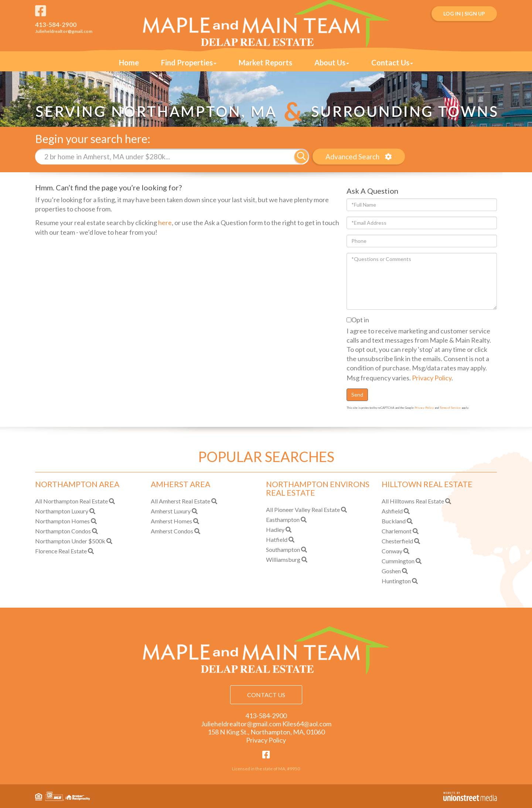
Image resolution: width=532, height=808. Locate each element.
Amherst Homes (171, 521)
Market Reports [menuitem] (265, 62)
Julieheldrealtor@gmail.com (64, 31)
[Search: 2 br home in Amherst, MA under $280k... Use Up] (165, 157)
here (165, 222)
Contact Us (266, 695)
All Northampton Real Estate (71, 501)
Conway (392, 551)
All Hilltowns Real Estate (413, 501)
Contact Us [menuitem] (392, 62)
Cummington (398, 561)
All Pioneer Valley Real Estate (303, 510)
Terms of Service (450, 408)
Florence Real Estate (61, 551)
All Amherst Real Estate (180, 501)
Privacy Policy (432, 377)
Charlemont (397, 531)
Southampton (283, 549)
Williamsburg (283, 559)
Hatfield (277, 539)
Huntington (396, 581)
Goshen (391, 571)
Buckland (394, 521)
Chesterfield (397, 541)
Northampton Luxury (62, 511)
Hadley (275, 529)
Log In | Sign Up (464, 13)
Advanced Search (352, 157)
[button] (301, 157)
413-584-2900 (56, 25)
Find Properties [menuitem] (189, 62)
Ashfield (392, 511)
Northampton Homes (62, 521)
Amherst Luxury (171, 511)
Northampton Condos (63, 531)
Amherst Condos (172, 531)
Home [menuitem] (129, 62)
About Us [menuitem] (332, 62)
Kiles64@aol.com (307, 724)
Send (357, 395)
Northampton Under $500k (70, 541)
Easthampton (283, 520)
